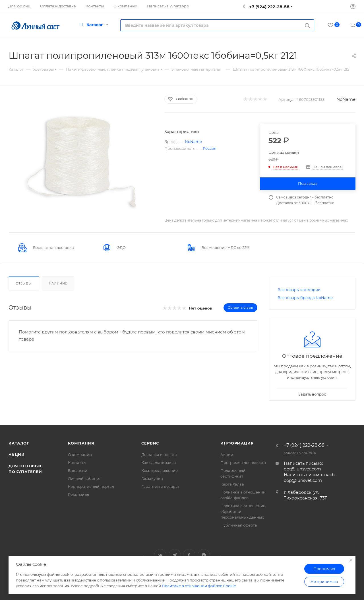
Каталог (19, 443)
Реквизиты (78, 494)
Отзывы (24, 283)
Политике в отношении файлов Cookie (199, 586)
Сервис (150, 443)
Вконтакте (160, 555)
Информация (237, 443)
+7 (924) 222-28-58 (269, 7)
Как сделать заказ (159, 462)
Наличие (58, 283)
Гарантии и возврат (160, 486)
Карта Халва (232, 484)
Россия (210, 148)
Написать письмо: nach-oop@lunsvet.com (310, 477)
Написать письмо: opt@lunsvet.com (303, 466)
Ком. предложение (160, 470)
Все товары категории (299, 290)
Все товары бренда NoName (305, 298)
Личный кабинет (84, 478)
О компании (80, 454)
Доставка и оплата (159, 454)
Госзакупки (152, 478)
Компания (81, 443)
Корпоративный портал (91, 486)
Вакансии (78, 470)
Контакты (77, 462)
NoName (346, 99)
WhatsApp (204, 555)
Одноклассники (189, 555)
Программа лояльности (243, 462)
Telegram (175, 555)
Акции (17, 454)
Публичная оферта (239, 525)
